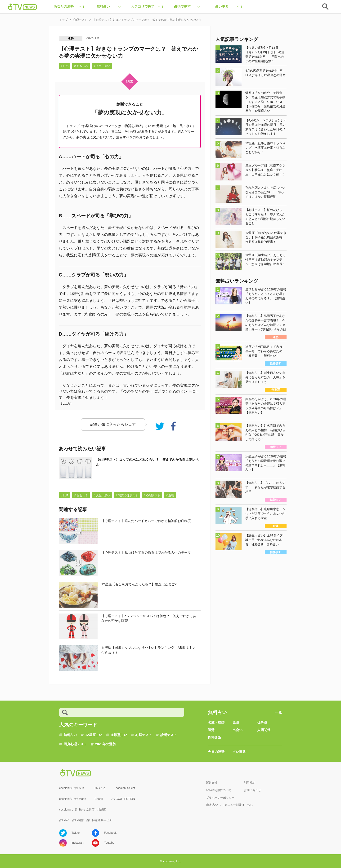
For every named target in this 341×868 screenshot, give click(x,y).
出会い (238, 730)
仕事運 (262, 722)
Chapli (99, 799)
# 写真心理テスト (127, 495)
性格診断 (215, 737)
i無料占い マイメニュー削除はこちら (229, 805)
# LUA (65, 66)
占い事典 (239, 752)
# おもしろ (81, 66)
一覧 (278, 712)
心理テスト (144, 735)
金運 (236, 722)
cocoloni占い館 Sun (72, 788)
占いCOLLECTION (123, 799)
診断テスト (169, 735)
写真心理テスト (75, 744)
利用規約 (250, 783)
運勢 (71, 38)
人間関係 (264, 730)
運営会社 (212, 783)
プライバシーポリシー (220, 798)
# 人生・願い (102, 66)
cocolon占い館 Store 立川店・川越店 (83, 810)
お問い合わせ (252, 790)
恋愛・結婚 (216, 722)
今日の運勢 (216, 752)
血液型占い (119, 735)
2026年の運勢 (105, 744)
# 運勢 (170, 495)
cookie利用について (219, 790)
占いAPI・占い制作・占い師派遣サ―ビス (86, 820)
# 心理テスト (152, 495)
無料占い (70, 735)
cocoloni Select (125, 788)
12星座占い (94, 735)
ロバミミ (100, 788)
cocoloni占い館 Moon (73, 799)
